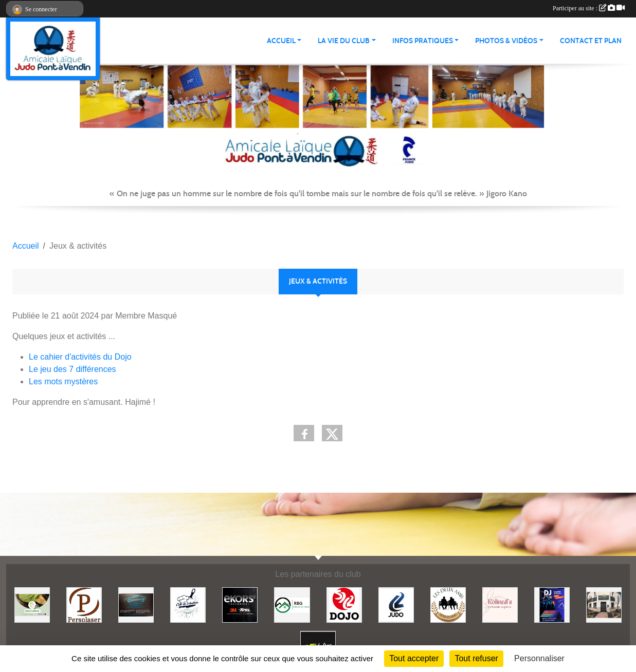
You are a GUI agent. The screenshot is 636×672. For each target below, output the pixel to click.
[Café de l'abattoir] (188, 604)
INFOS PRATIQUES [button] (423, 41)
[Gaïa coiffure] (32, 604)
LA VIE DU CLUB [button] (344, 41)
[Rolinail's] (500, 604)
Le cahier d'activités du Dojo (80, 357)
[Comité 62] (396, 604)
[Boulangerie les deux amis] (448, 604)
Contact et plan (591, 41)
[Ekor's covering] (240, 604)
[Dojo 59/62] (344, 604)
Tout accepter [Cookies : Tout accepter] (414, 658)
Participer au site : (589, 8)
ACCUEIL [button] (281, 41)
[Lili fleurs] (604, 604)
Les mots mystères (63, 381)
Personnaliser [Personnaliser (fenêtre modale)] (539, 658)
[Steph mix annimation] (552, 604)
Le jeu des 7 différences (72, 369)
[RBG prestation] (292, 604)
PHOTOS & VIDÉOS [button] (506, 41)
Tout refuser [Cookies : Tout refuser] (476, 658)
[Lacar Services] (136, 604)
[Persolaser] (84, 604)
